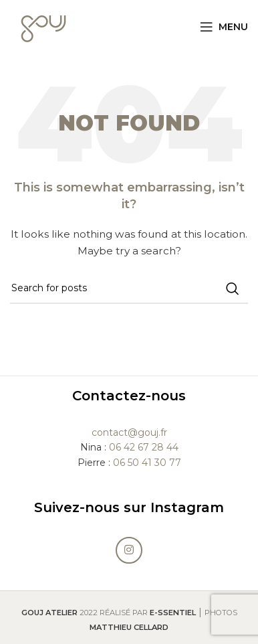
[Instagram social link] (129, 550)
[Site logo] (43, 26)
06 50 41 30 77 (147, 463)
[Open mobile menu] (224, 27)
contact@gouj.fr (129, 432)
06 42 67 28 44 (144, 447)
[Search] (129, 289)
